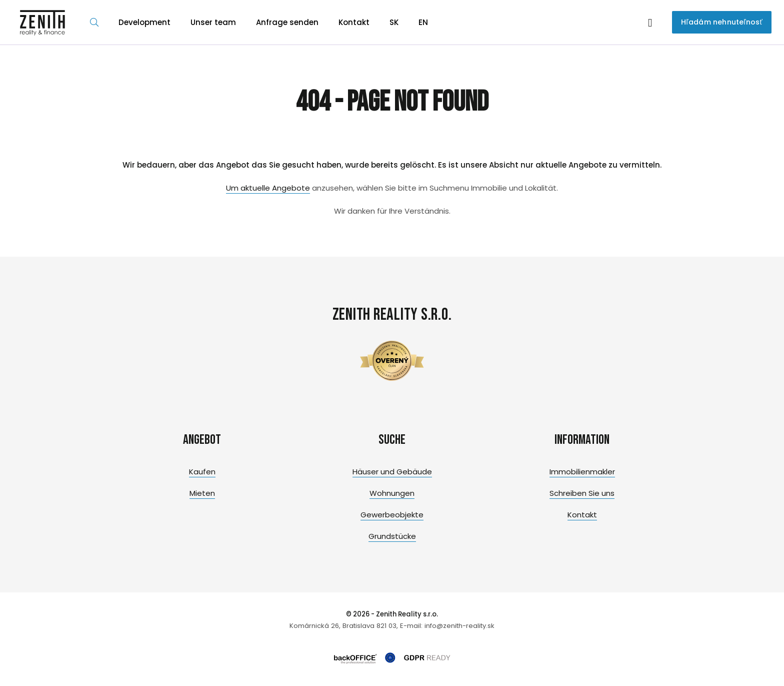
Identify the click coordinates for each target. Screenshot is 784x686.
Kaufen (202, 472)
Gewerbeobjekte (392, 515)
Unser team (213, 22)
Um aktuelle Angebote (268, 188)
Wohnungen (392, 493)
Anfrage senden (287, 22)
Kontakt (354, 22)
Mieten (202, 493)
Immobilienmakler (582, 472)
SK (394, 22)
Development (144, 22)
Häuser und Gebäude (392, 472)
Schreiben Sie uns (582, 493)
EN (423, 22)
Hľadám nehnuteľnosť (722, 22)
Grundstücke (392, 536)
